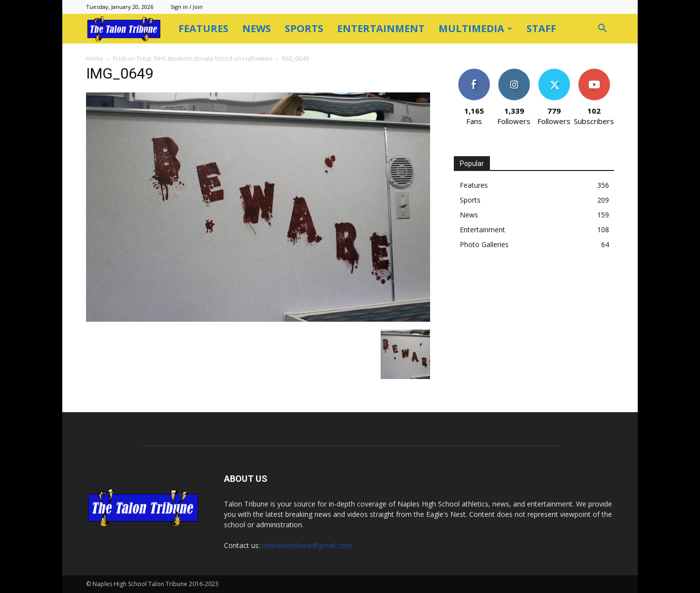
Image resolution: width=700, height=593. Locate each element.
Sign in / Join (187, 7)
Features (203, 28)
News (257, 28)
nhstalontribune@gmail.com (307, 545)
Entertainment (381, 28)
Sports (304, 28)
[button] (602, 29)
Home (95, 59)
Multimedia (475, 28)
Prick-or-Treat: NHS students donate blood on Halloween (193, 59)
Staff (541, 28)
